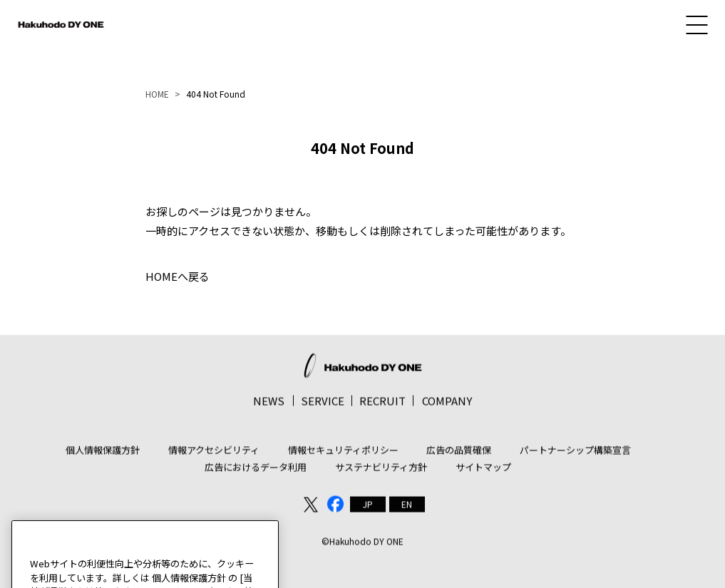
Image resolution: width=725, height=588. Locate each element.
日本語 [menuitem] (368, 509)
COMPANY (447, 405)
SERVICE (323, 405)
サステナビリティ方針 (381, 471)
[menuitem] (368, 509)
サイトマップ (483, 471)
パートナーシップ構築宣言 (575, 454)
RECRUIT (382, 405)
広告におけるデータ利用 (256, 471)
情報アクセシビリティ (214, 454)
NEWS (269, 405)
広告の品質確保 (459, 454)
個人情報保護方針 (103, 454)
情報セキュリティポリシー (343, 454)
